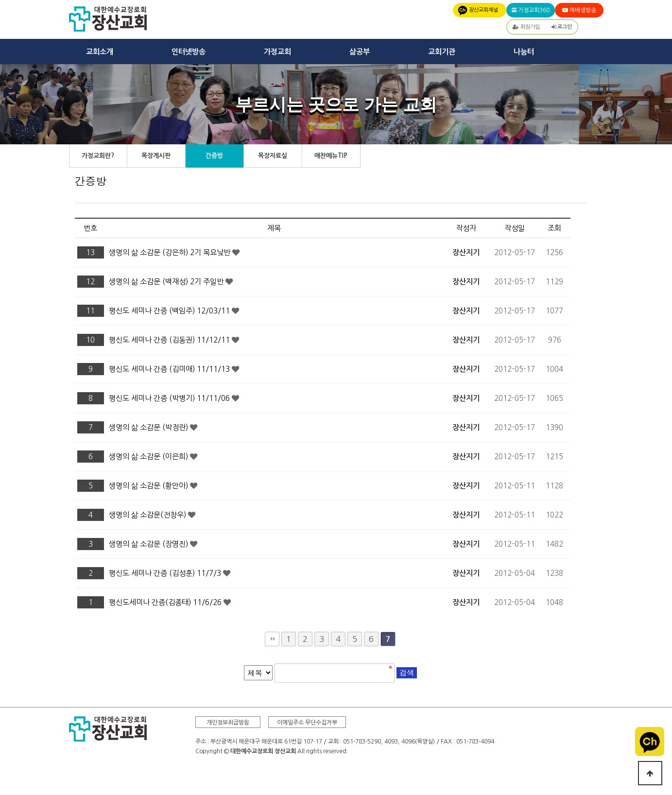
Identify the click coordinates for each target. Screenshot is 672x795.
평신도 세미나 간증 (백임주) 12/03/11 (170, 311)
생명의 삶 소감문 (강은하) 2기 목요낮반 (171, 252)
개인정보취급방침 (228, 723)
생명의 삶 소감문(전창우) (148, 515)
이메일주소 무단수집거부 (307, 723)
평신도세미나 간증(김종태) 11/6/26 (166, 602)
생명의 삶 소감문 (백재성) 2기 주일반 (167, 282)
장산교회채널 (483, 10)
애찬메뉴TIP (331, 156)
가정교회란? (98, 156)
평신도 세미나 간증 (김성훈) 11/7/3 (166, 573)
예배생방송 (579, 10)
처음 (272, 639)
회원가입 (526, 27)
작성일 (515, 228)
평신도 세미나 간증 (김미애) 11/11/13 (170, 369)
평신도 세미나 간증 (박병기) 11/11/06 (170, 398)
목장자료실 (273, 156)
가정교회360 (531, 10)
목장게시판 (156, 156)
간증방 (214, 156)
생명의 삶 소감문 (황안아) (149, 486)
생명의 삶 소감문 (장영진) (149, 544)
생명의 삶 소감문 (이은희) (149, 457)
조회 (554, 228)
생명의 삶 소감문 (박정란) (149, 427)
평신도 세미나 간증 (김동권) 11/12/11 (170, 340)
